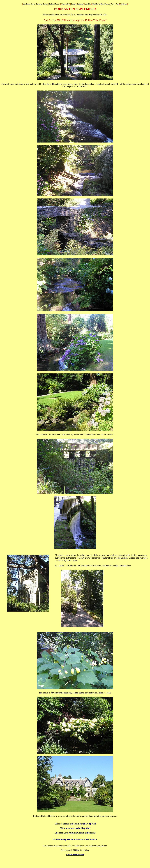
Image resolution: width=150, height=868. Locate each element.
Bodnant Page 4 (55, 4)
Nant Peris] (96, 4)
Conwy (73, 4)
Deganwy (80, 4)
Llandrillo (88, 4)
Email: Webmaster (75, 855)
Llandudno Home (29, 4)
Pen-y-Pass (115, 4)
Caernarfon (66, 4)
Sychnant (124, 4)
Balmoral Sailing (42, 4)
